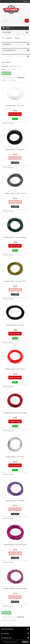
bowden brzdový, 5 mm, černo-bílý (15, 193)
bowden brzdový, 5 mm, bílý (15, 106)
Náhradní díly (9, 38)
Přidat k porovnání (9, 123)
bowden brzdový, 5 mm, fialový (15, 501)
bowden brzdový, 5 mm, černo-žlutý (15, 281)
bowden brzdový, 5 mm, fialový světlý (15, 589)
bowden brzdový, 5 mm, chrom (15, 457)
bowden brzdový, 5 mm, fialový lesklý (15, 545)
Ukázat (3, 69)
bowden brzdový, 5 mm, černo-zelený (15, 237)
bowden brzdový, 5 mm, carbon (15, 149)
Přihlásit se (26, 1)
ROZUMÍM (25, 642)
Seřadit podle (5, 66)
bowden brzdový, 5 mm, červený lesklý (15, 413)
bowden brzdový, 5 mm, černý (15, 325)
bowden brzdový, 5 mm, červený (15, 369)
